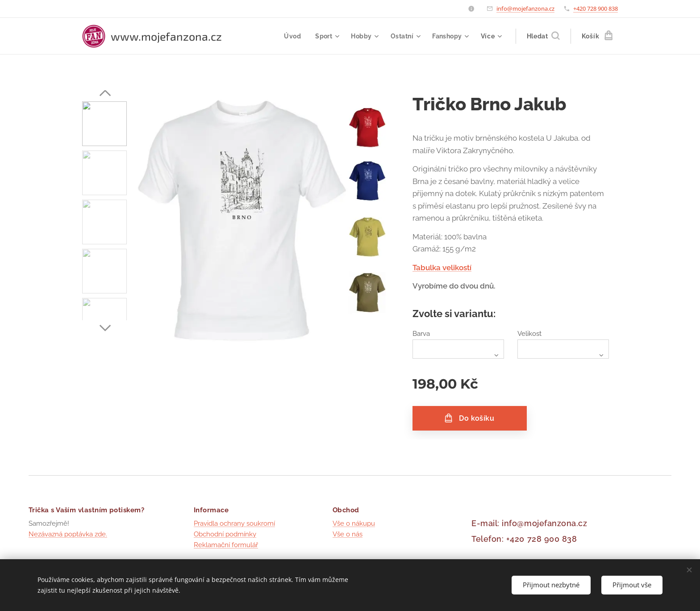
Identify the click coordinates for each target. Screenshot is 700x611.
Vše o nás (348, 535)
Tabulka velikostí (442, 268)
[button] (543, 36)
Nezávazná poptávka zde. (68, 535)
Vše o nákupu (354, 523)
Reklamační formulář (226, 545)
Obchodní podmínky (225, 535)
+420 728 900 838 (596, 8)
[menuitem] (292, 36)
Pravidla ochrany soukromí (234, 523)
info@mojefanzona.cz (525, 8)
